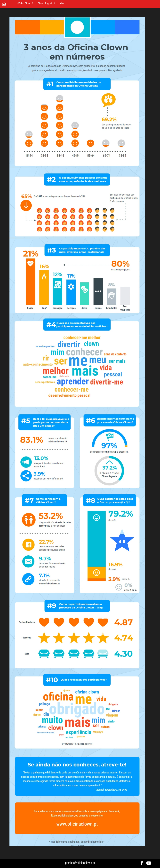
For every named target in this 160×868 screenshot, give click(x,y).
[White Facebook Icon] (142, 863)
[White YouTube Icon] (149, 863)
